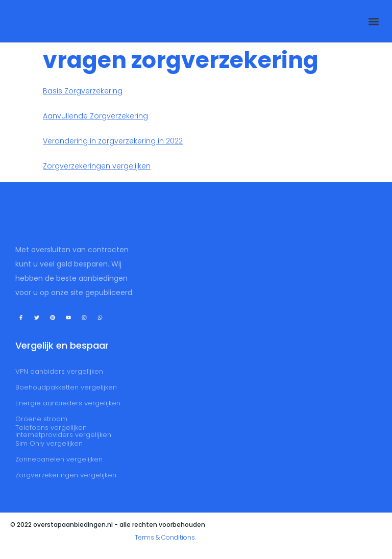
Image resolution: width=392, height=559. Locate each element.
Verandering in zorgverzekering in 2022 (113, 141)
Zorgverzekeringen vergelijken (97, 166)
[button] (373, 21)
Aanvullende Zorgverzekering (95, 116)
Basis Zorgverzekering (83, 91)
